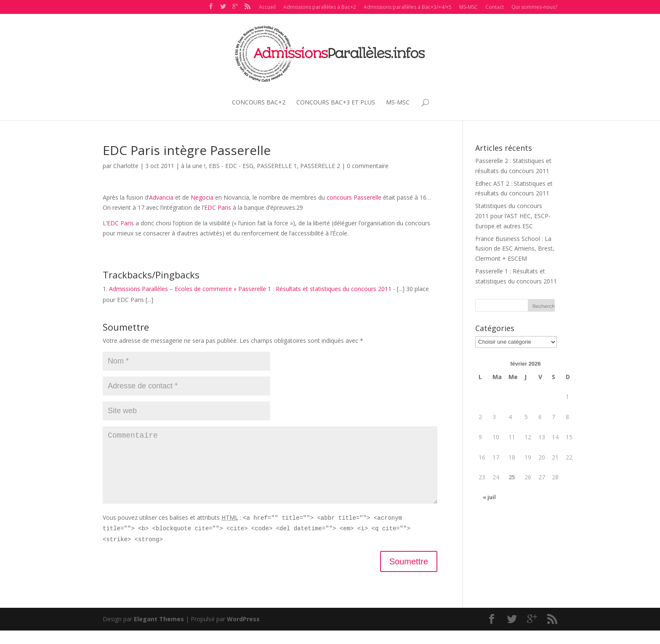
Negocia (202, 197)
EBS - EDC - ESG (231, 166)
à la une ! (193, 166)
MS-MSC (468, 7)
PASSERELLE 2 (320, 166)
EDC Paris (218, 207)
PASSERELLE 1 (277, 166)
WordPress (243, 632)
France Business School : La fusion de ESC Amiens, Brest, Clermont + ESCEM (515, 249)
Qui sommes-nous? (534, 7)
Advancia (161, 197)
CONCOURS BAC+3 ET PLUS (336, 102)
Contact (495, 7)
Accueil (267, 7)
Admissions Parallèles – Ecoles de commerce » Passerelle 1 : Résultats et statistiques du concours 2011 (250, 289)
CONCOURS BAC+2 (259, 102)
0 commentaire (368, 166)
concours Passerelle (354, 197)
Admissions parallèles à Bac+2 (320, 7)
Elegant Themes (159, 632)
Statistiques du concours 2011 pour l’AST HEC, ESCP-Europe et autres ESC (513, 216)
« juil (489, 497)
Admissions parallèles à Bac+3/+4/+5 (408, 7)
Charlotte (126, 166)
